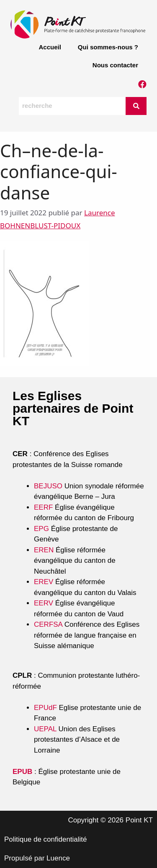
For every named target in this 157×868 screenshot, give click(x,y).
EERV (44, 603)
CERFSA (48, 624)
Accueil (50, 47)
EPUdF (45, 708)
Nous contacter (115, 65)
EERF (43, 507)
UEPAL (45, 729)
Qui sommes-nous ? (108, 47)
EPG (41, 529)
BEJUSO (49, 486)
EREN (44, 550)
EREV (44, 582)
